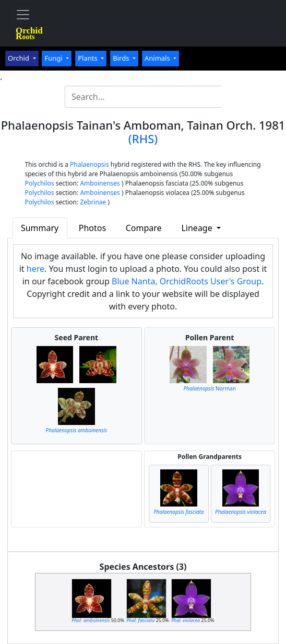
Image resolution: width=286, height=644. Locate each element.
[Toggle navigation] (23, 15)
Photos (92, 228)
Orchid (19, 58)
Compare (144, 228)
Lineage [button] (198, 228)
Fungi (54, 58)
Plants (88, 58)
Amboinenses (100, 183)
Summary (40, 228)
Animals (158, 58)
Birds (122, 58)
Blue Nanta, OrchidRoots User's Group (187, 281)
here (35, 269)
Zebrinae (93, 202)
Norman (209, 388)
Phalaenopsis (90, 164)
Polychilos (39, 183)
